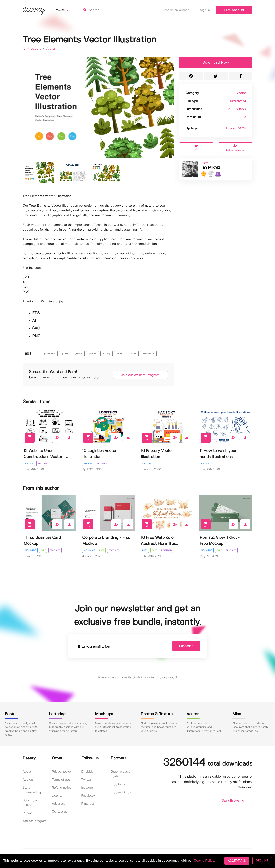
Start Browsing (233, 801)
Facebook (88, 796)
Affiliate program (35, 821)
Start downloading (32, 790)
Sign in (205, 10)
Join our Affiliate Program (140, 375)
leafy (120, 354)
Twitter (86, 780)
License (57, 796)
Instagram (88, 788)
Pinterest (88, 804)
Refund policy (62, 788)
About (27, 772)
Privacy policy (62, 772)
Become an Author (178, 10)
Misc (145, 550)
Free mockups (121, 792)
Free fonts (118, 784)
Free (43, 550)
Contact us (60, 812)
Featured (43, 464)
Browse (65, 10)
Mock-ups (31, 550)
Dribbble (87, 772)
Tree (133, 354)
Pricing (28, 813)
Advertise (59, 804)
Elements (148, 354)
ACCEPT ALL (237, 861)
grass (78, 354)
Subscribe (186, 646)
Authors (28, 780)
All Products (32, 49)
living (106, 354)
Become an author (31, 803)
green (93, 354)
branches (49, 354)
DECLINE (262, 861)
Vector (51, 49)
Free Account (234, 10)
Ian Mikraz (211, 168)
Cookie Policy (204, 861)
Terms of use (61, 780)
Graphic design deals (121, 774)
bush (65, 354)
